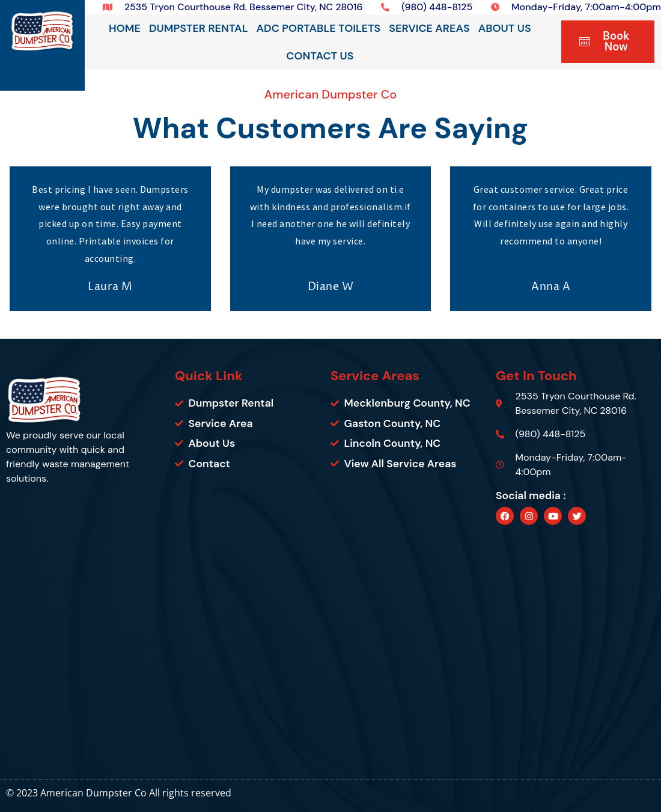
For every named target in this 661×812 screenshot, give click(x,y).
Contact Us (320, 56)
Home (125, 28)
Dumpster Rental (199, 28)
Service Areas (429, 28)
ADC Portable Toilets (319, 28)
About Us (505, 28)
